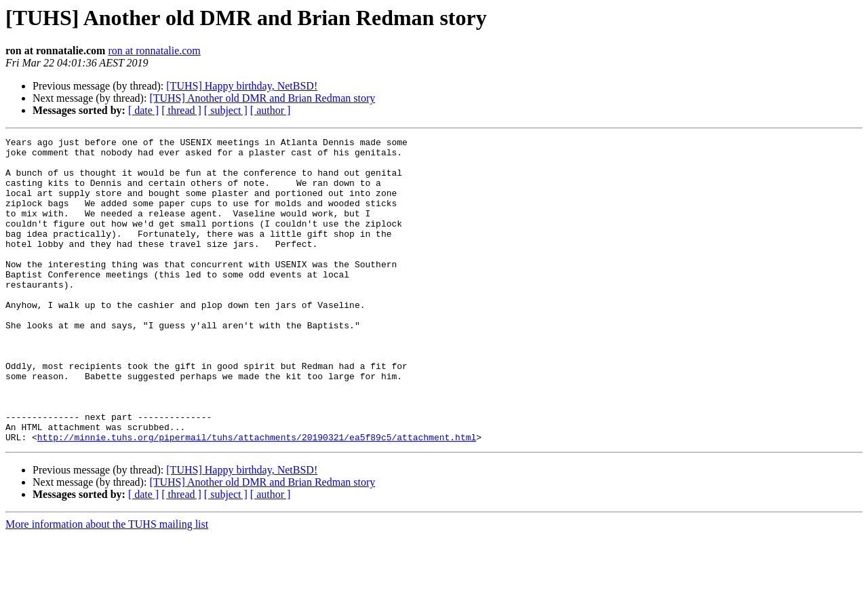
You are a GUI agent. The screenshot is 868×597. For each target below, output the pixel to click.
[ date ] (143, 110)
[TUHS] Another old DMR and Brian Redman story (262, 98)
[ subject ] (226, 110)
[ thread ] (181, 110)
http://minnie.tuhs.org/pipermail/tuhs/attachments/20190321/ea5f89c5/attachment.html (257, 498)
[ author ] (271, 110)
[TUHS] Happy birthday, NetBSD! (242, 86)
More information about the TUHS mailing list (107, 585)
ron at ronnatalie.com (154, 51)
